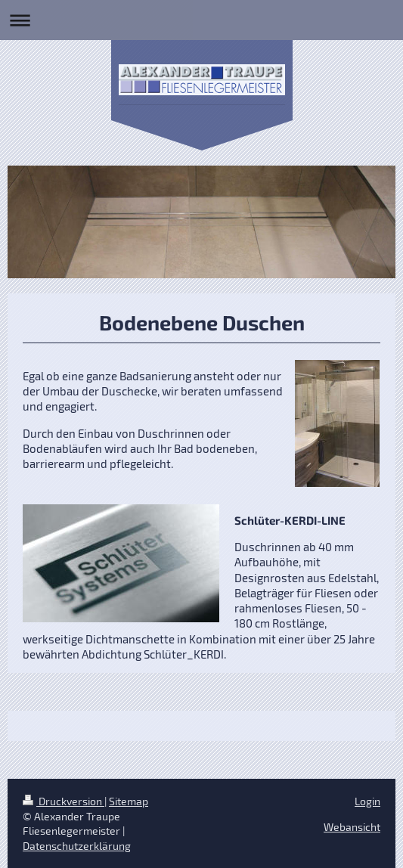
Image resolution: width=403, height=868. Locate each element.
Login (367, 801)
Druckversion (64, 801)
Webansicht (352, 827)
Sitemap (129, 801)
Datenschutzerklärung (77, 846)
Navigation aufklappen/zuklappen (201, 20)
